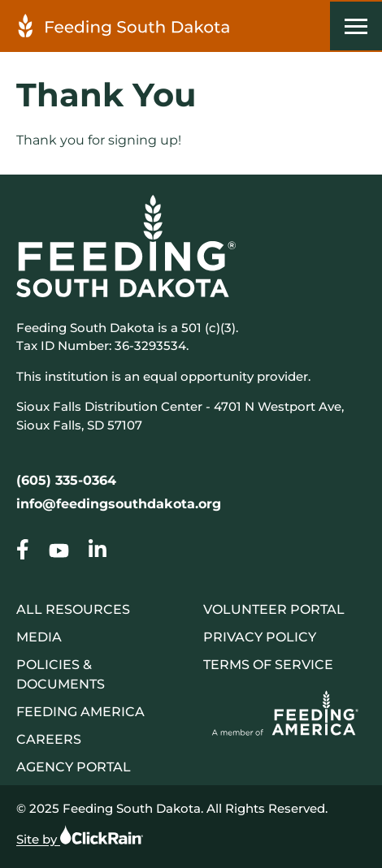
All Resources (73, 609)
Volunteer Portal (274, 609)
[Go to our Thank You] (23, 553)
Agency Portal (74, 767)
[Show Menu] (356, 26)
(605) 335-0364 (66, 480)
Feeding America (80, 712)
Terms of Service (268, 665)
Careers (49, 739)
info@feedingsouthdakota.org (119, 504)
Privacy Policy (260, 637)
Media (39, 637)
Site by (80, 836)
